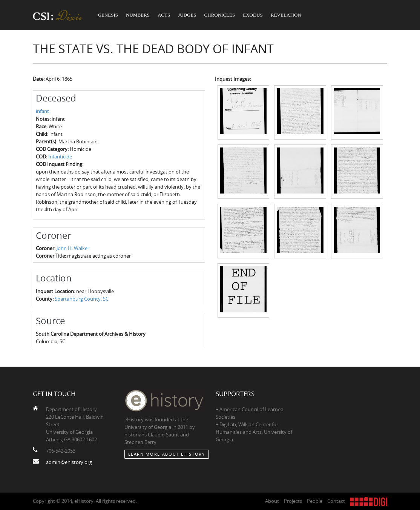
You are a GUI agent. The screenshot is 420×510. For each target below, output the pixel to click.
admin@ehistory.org (69, 462)
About (272, 501)
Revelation (286, 15)
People (315, 501)
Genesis (108, 15)
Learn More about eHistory (167, 454)
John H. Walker (73, 248)
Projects (293, 501)
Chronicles (220, 15)
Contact (336, 501)
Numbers (138, 15)
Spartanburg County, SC (82, 299)
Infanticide (60, 157)
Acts (164, 15)
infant (42, 111)
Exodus (253, 15)
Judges (187, 15)
